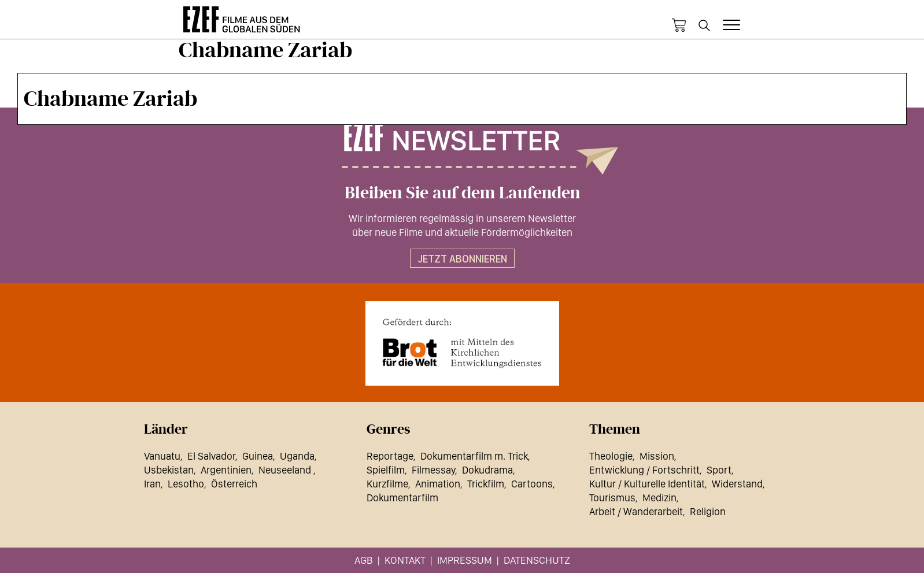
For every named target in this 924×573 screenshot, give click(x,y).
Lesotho (186, 484)
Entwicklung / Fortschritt (644, 470)
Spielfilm (386, 470)
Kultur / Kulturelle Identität (647, 484)
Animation (438, 484)
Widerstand (737, 484)
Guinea (258, 456)
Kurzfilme (387, 484)
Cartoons (532, 484)
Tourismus (612, 498)
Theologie (611, 456)
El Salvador (211, 456)
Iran (152, 484)
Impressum (465, 560)
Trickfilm (486, 484)
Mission (657, 456)
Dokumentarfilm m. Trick (474, 456)
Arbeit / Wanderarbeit (636, 511)
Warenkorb (679, 25)
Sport (719, 470)
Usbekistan (169, 470)
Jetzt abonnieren (462, 259)
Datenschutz (537, 560)
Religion (708, 511)
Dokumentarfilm (402, 498)
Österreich (234, 484)
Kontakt (405, 560)
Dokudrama (487, 470)
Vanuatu (162, 456)
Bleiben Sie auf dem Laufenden (462, 193)
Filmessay (433, 470)
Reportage (390, 456)
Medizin (659, 498)
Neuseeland (286, 470)
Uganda (297, 456)
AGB (364, 560)
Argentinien (226, 470)
